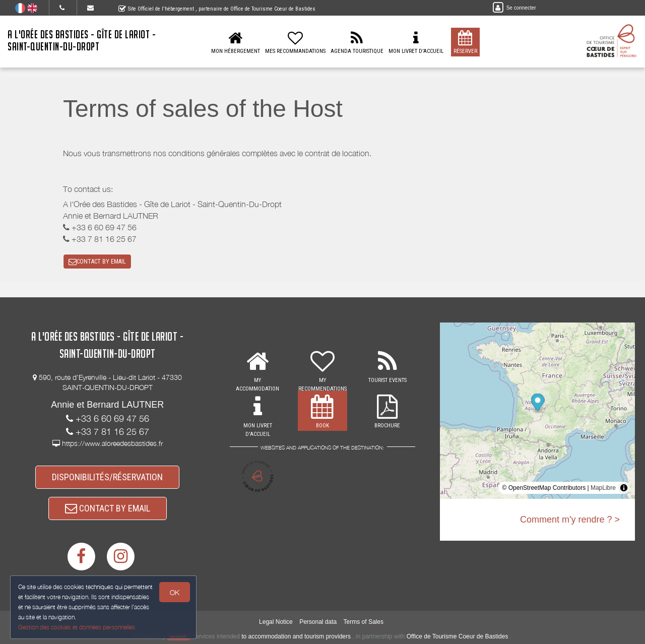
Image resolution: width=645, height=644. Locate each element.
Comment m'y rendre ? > (570, 520)
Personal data (318, 622)
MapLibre (603, 488)
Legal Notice (276, 622)
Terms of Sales (364, 622)
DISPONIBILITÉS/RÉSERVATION (107, 477)
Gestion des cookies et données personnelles (77, 627)
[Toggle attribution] (624, 488)
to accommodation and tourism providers (296, 636)
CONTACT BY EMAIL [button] (97, 262)
